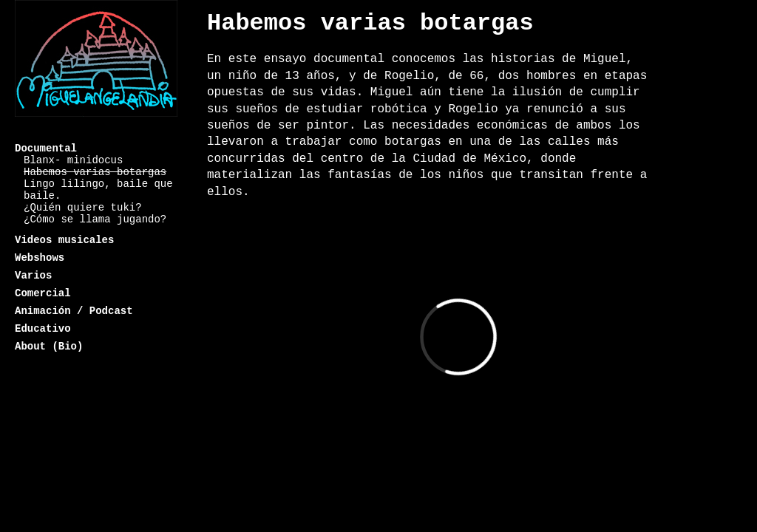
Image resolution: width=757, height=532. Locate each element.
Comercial (43, 293)
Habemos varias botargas (95, 172)
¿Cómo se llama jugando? (95, 219)
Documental (46, 149)
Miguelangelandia (96, 68)
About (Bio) (49, 347)
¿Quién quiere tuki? (83, 208)
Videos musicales (64, 240)
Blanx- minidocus (73, 160)
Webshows (40, 258)
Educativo (43, 329)
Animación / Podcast (74, 311)
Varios (33, 276)
